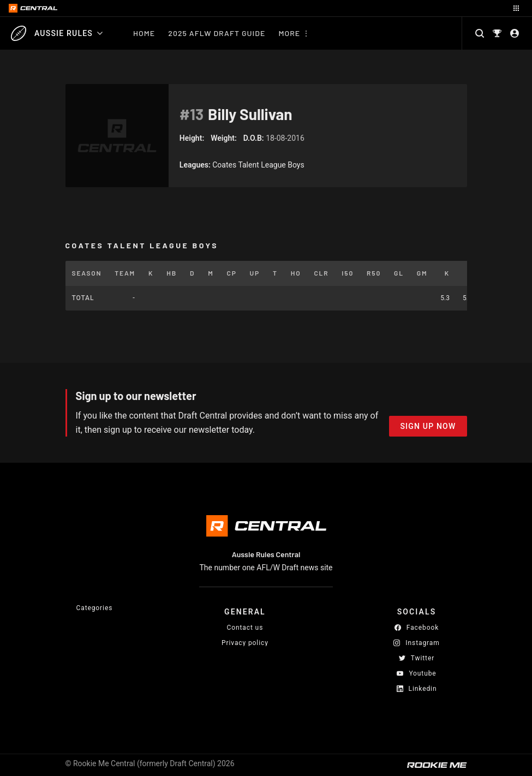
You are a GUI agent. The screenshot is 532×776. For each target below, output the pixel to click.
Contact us (245, 628)
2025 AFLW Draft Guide (217, 33)
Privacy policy (245, 643)
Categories (95, 608)
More (289, 33)
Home (144, 33)
